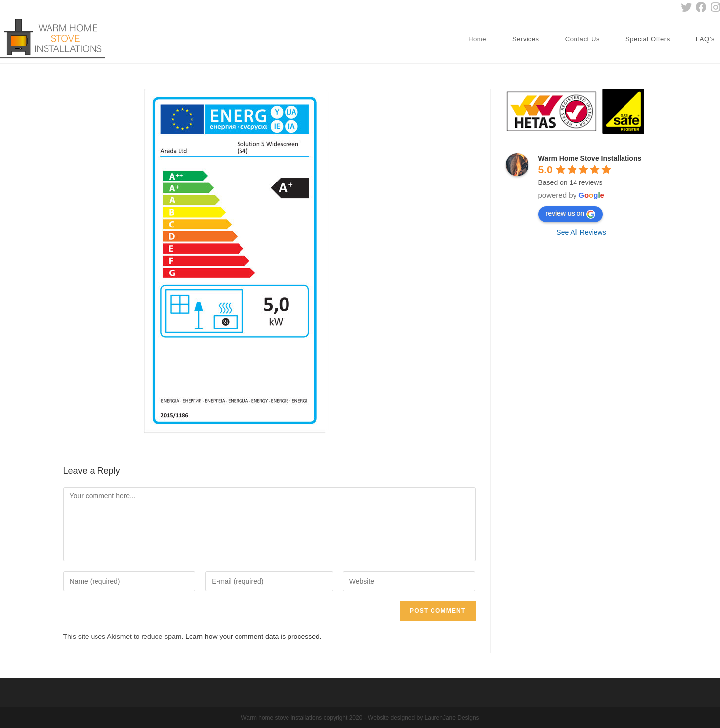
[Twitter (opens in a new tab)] (686, 7)
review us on (571, 214)
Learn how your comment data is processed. (253, 637)
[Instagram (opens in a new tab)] (714, 7)
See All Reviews (581, 232)
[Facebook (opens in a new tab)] (701, 7)
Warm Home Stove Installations (590, 158)
